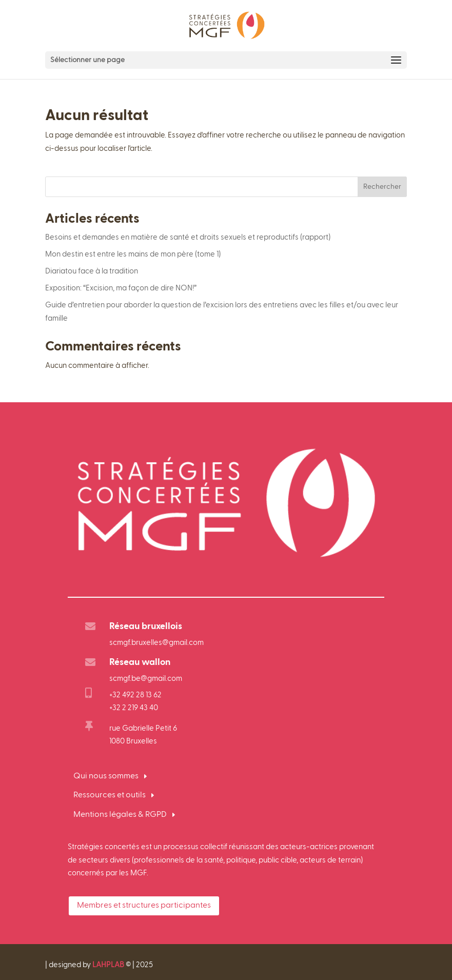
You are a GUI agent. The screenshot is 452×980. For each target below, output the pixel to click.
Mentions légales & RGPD (120, 815)
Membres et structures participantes (144, 906)
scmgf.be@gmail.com (146, 679)
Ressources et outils (110, 795)
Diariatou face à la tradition (92, 271)
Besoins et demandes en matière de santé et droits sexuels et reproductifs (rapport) (188, 237)
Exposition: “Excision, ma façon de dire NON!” (121, 288)
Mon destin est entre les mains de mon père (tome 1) (133, 254)
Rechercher (382, 187)
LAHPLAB (108, 965)
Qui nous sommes (106, 776)
